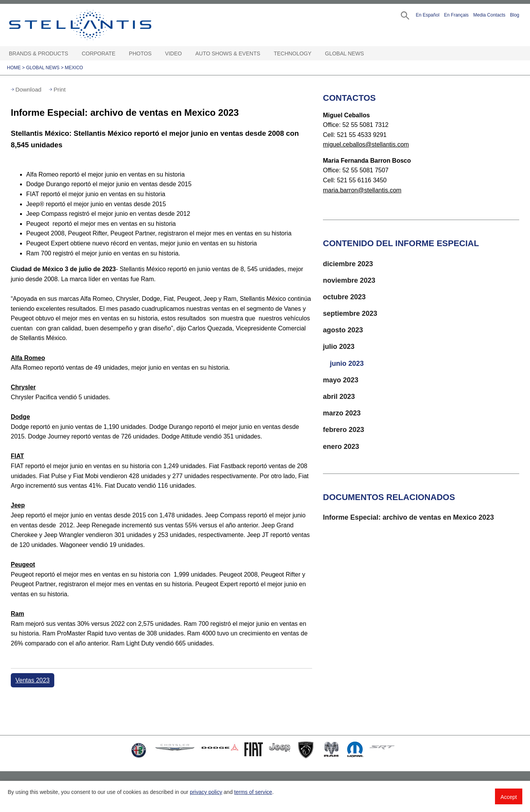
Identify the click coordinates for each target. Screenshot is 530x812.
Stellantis (98, 25)
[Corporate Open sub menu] (119, 54)
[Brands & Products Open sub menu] (72, 54)
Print (59, 89)
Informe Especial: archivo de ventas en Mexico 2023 (408, 517)
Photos (140, 53)
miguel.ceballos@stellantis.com (366, 144)
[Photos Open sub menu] (155, 54)
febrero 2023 (344, 430)
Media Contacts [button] (489, 15)
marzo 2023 (342, 413)
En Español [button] (427, 15)
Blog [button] (515, 15)
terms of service (253, 792)
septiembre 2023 (350, 313)
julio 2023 (339, 347)
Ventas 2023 (33, 680)
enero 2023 (341, 447)
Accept (509, 797)
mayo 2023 (341, 380)
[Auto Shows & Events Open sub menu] (264, 54)
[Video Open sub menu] (186, 54)
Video (174, 53)
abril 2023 (339, 397)
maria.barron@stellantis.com (362, 190)
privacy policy (206, 792)
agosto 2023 (343, 330)
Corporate (99, 53)
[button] (404, 15)
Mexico (74, 68)
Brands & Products (38, 53)
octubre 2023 (344, 297)
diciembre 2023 (348, 264)
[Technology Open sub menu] (315, 54)
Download (28, 89)
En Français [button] (456, 15)
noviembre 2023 (349, 280)
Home (14, 68)
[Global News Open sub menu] (368, 54)
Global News (344, 53)
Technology (293, 53)
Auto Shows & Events (228, 53)
